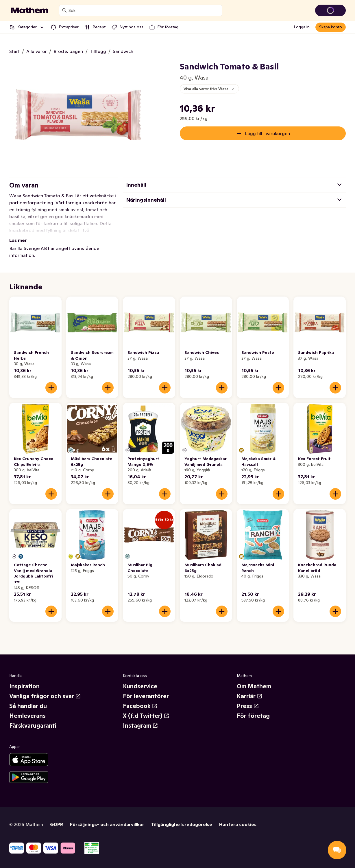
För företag (253, 716)
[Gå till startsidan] (29, 10)
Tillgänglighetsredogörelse (182, 824)
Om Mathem (254, 686)
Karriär (250, 696)
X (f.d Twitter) (146, 716)
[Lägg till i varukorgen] (51, 388)
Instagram (140, 726)
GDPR (57, 824)
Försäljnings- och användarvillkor (107, 824)
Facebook (140, 706)
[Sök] (64, 10)
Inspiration (24, 686)
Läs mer (18, 240)
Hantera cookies (238, 824)
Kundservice (140, 686)
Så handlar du (28, 706)
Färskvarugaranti (33, 726)
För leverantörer (146, 696)
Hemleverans (27, 716)
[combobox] (144, 10)
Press (248, 706)
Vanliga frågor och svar (45, 696)
